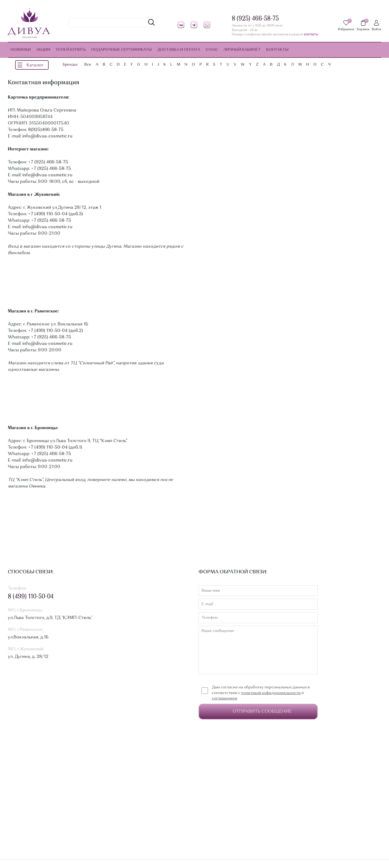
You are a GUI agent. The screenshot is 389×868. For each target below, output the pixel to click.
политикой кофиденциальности (271, 693)
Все (88, 65)
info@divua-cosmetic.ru (47, 136)
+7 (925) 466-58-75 (48, 162)
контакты (311, 35)
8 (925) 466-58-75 (255, 19)
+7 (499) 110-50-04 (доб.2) (56, 331)
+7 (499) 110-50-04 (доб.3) (56, 214)
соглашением (224, 698)
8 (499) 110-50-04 (31, 597)
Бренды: (70, 65)
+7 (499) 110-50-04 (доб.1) (55, 448)
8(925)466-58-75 (46, 130)
